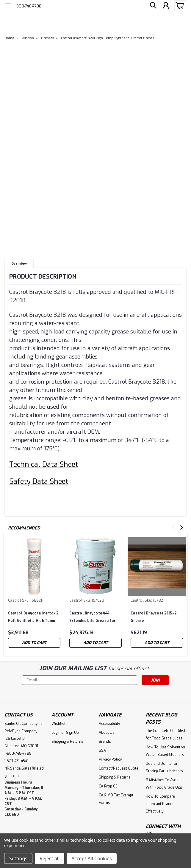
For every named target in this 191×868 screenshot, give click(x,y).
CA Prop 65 (108, 786)
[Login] (166, 6)
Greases (47, 38)
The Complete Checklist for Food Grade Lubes (166, 735)
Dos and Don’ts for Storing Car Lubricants (164, 767)
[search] (152, 6)
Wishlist (58, 724)
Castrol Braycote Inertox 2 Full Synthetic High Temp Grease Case (33, 616)
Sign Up (72, 733)
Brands (105, 742)
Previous (173, 528)
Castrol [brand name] (15, 600)
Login (56, 733)
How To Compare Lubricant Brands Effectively (160, 804)
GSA (102, 750)
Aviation (28, 38)
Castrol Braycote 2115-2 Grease (154, 616)
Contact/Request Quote (119, 768)
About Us (107, 733)
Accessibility (109, 724)
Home (9, 38)
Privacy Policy (110, 759)
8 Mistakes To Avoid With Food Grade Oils (164, 784)
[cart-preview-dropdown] (179, 6)
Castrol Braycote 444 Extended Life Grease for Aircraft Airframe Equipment (93, 616)
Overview (19, 264)
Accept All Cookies (92, 858)
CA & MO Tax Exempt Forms (116, 799)
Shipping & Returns (67, 742)
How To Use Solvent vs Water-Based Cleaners (165, 751)
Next (182, 528)
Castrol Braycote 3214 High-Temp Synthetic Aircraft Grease (108, 38)
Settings (18, 858)
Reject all (50, 858)
